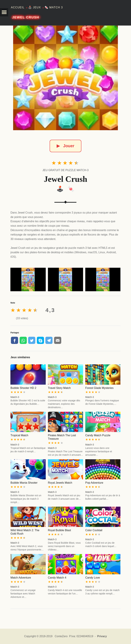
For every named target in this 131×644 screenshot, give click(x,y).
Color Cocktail (94, 530)
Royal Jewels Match (60, 483)
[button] (4, 12)
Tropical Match (19, 435)
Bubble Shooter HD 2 (23, 388)
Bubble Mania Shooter (24, 483)
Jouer (65, 146)
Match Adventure (21, 578)
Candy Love (93, 578)
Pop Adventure (94, 483)
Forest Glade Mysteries (99, 388)
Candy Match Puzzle (98, 435)
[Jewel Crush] (65, 78)
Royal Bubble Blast (59, 530)
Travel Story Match (59, 388)
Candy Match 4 (57, 578)
